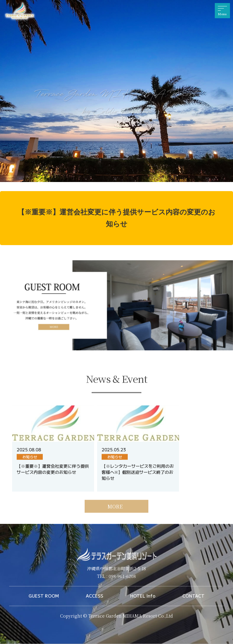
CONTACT (193, 596)
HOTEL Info (143, 596)
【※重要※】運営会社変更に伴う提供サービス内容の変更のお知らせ (116, 218)
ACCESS (95, 596)
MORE (115, 516)
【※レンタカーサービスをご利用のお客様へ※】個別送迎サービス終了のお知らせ (138, 482)
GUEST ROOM (44, 596)
